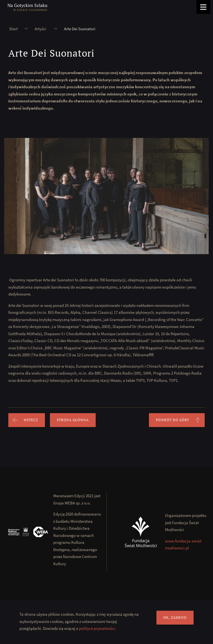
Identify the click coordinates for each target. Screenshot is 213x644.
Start (13, 29)
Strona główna (73, 420)
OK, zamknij (175, 618)
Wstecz (23, 420)
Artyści (40, 29)
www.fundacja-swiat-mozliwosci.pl (184, 545)
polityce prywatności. (98, 628)
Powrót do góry (180, 420)
